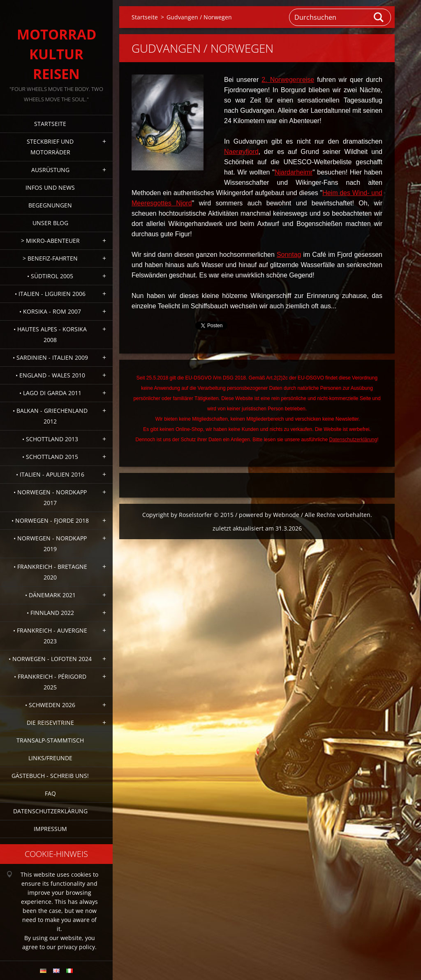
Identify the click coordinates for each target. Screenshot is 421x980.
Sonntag (289, 255)
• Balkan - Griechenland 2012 (50, 416)
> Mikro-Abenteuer (50, 241)
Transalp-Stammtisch (50, 740)
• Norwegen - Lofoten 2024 (50, 659)
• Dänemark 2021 (50, 595)
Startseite (50, 124)
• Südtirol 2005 (50, 276)
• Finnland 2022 (50, 613)
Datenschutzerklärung (50, 811)
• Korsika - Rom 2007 (50, 311)
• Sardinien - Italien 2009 (50, 357)
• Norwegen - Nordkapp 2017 (50, 497)
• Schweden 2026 (50, 705)
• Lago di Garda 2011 (50, 393)
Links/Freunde (50, 758)
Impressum (50, 829)
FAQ (50, 793)
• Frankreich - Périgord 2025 (50, 682)
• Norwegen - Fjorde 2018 (50, 520)
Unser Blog (50, 223)
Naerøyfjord (241, 152)
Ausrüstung (50, 170)
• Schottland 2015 (50, 457)
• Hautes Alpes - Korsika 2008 (50, 334)
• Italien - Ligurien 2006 (50, 294)
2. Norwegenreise (288, 80)
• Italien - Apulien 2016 (50, 474)
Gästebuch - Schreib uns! (50, 776)
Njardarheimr (294, 172)
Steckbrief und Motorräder (50, 147)
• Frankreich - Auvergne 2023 (50, 636)
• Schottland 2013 (50, 439)
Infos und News (50, 187)
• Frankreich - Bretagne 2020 (50, 572)
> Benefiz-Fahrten (50, 258)
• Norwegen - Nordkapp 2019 (50, 544)
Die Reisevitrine (50, 723)
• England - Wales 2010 (50, 375)
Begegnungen (50, 205)
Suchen (379, 17)
